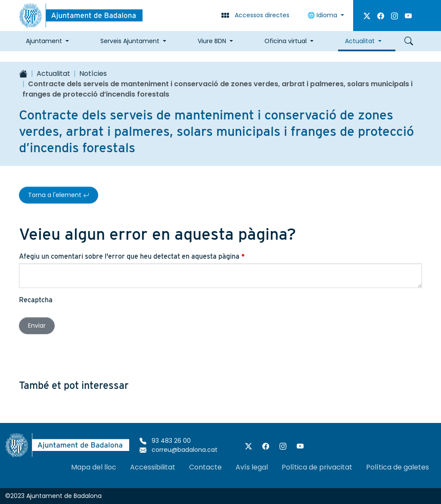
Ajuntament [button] (44, 41)
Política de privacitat (317, 467)
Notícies (93, 74)
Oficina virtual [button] (286, 41)
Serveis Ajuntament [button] (130, 41)
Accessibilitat (153, 467)
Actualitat (53, 74)
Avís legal (252, 467)
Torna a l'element (59, 195)
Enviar (37, 326)
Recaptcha (36, 300)
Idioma (323, 15)
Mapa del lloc (94, 467)
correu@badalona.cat (179, 450)
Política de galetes (398, 467)
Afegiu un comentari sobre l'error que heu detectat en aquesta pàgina (132, 256)
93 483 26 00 (165, 441)
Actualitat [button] (360, 41)
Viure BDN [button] (212, 41)
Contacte (205, 467)
